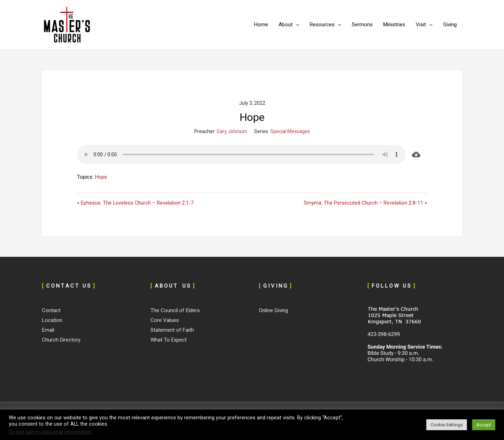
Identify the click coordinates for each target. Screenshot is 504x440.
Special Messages (290, 131)
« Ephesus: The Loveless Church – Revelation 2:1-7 (136, 203)
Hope (101, 177)
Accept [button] (484, 425)
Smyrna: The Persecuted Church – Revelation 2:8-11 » (365, 203)
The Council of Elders (175, 311)
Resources (322, 25)
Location (52, 320)
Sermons (362, 25)
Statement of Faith (172, 330)
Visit (421, 25)
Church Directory (61, 340)
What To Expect (169, 340)
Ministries (394, 25)
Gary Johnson (232, 131)
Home (261, 25)
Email (48, 330)
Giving (450, 25)
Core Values (165, 320)
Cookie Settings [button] (447, 425)
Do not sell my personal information (50, 432)
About (286, 25)
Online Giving (274, 311)
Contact (51, 311)
